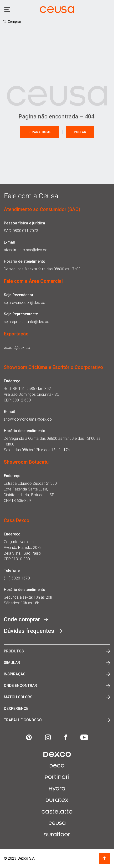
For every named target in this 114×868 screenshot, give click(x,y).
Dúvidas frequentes (29, 631)
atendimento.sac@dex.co (26, 250)
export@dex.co (17, 348)
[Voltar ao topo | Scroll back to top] (104, 858)
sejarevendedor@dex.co (25, 303)
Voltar (80, 132)
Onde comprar (22, 619)
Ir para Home (39, 132)
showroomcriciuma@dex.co (28, 419)
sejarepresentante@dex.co (27, 322)
